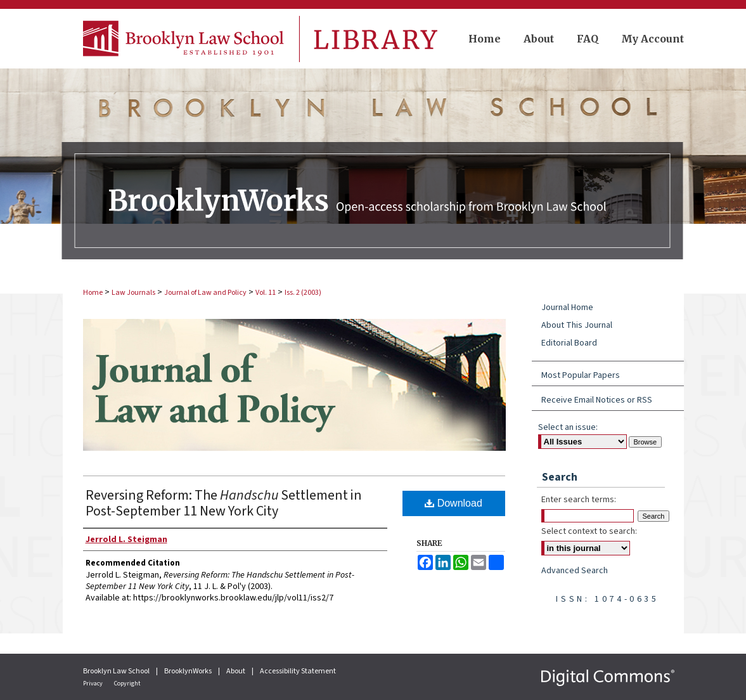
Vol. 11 (266, 293)
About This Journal (577, 325)
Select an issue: (568, 427)
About (236, 671)
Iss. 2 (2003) (303, 293)
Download (453, 503)
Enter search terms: (579, 500)
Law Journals (133, 293)
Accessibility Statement (298, 671)
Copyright (127, 684)
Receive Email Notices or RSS (597, 400)
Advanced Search (575, 571)
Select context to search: (589, 531)
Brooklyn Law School (117, 671)
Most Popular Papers (581, 375)
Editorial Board (569, 343)
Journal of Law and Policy (205, 293)
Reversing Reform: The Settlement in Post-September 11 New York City (224, 503)
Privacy (93, 684)
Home (93, 293)
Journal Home (567, 308)
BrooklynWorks (189, 671)
